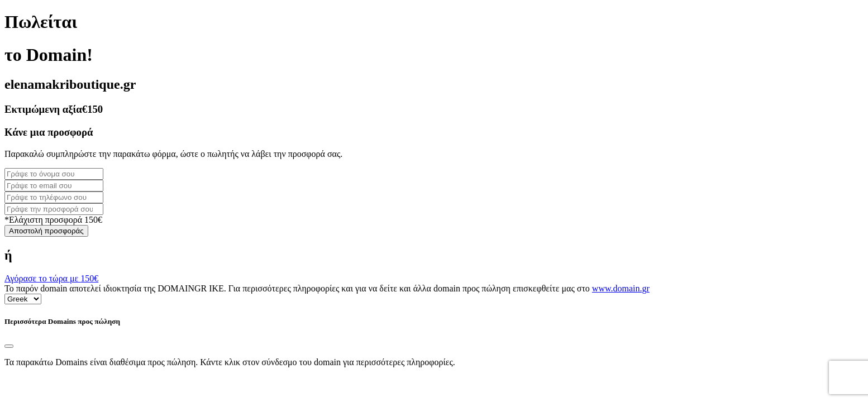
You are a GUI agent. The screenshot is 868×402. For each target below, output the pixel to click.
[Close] (9, 346)
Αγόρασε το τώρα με (51, 278)
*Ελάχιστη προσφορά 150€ (53, 220)
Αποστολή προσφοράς (46, 231)
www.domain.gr (621, 288)
